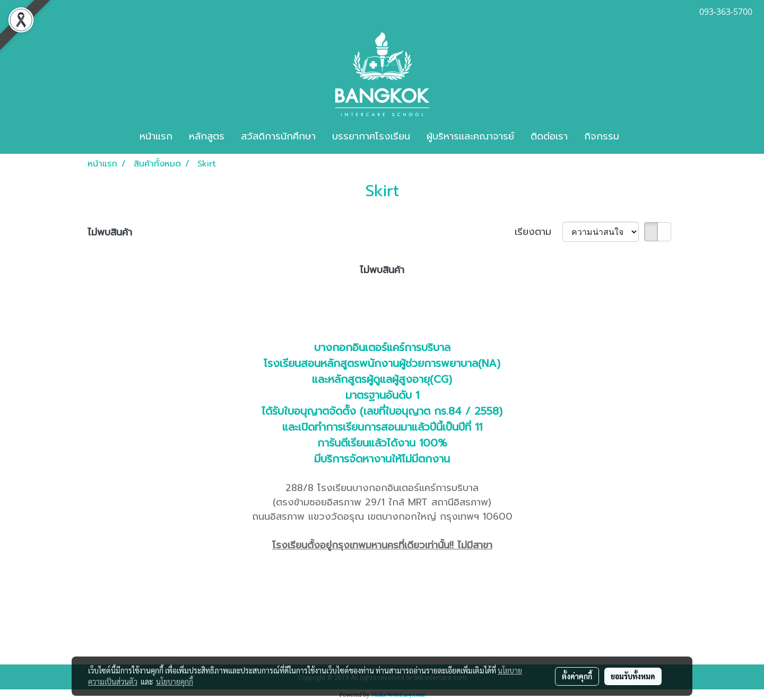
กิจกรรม (602, 136)
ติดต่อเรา (549, 136)
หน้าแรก (156, 136)
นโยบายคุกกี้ (175, 681)
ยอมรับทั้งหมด (633, 676)
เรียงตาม (539, 232)
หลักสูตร (207, 136)
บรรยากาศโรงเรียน (371, 136)
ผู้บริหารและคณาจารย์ (470, 136)
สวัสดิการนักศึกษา (278, 136)
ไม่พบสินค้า (110, 233)
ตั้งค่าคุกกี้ (577, 676)
